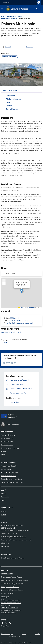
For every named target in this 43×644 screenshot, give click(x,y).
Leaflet (21, 307)
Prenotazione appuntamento (11, 610)
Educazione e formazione (10, 472)
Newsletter (5, 626)
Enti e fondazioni (7, 442)
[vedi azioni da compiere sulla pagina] (28, 47)
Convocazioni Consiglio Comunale (13, 583)
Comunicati (5, 497)
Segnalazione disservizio (9, 608)
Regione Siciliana (7, 574)
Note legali (5, 597)
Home (3, 16)
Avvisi (3, 500)
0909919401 (12, 533)
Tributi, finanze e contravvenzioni (12, 482)
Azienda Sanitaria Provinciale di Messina (15, 580)
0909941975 (15, 318)
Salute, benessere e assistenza (12, 479)
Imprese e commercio (8, 476)
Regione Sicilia (7, 2)
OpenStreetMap (30, 307)
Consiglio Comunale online (10, 587)
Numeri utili (5, 546)
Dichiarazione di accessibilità (11, 600)
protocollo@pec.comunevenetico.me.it (20, 323)
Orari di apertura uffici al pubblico (12, 332)
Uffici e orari (5, 543)
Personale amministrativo (10, 448)
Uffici (3, 455)
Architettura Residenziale (9, 19)
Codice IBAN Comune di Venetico (12, 590)
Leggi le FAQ (5, 605)
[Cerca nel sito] (37, 9)
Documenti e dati (7, 438)
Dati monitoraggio (7, 634)
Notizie (4, 494)
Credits (37, 634)
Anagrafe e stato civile (9, 466)
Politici (3, 451)
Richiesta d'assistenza (9, 613)
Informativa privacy (8, 593)
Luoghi (20, 16)
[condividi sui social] (6, 47)
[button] (22, 291)
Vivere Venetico (12, 16)
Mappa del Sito (14, 636)
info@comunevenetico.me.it (18, 320)
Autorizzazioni (6, 469)
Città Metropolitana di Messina (12, 577)
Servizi (24, 634)
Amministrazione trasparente (11, 603)
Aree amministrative (8, 435)
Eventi (3, 515)
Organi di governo (7, 445)
